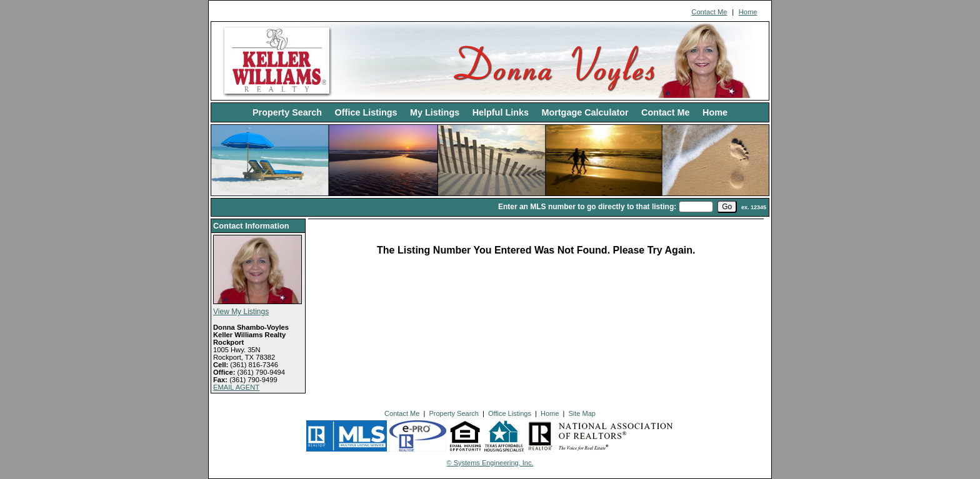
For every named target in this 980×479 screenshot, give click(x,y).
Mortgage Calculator (585, 112)
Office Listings (366, 112)
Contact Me (709, 12)
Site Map (582, 413)
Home (748, 12)
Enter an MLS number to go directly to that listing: (587, 207)
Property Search (287, 112)
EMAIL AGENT (236, 387)
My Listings (435, 112)
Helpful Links (501, 112)
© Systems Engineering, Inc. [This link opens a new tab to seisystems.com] (490, 463)
